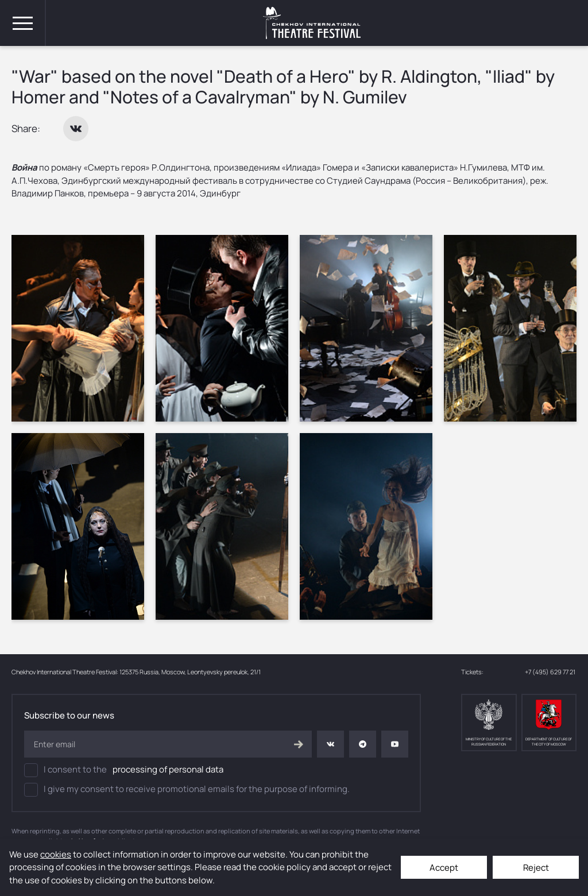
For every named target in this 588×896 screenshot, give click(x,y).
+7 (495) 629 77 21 (551, 672)
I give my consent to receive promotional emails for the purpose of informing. (187, 790)
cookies (56, 854)
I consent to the (124, 770)
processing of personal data (168, 769)
